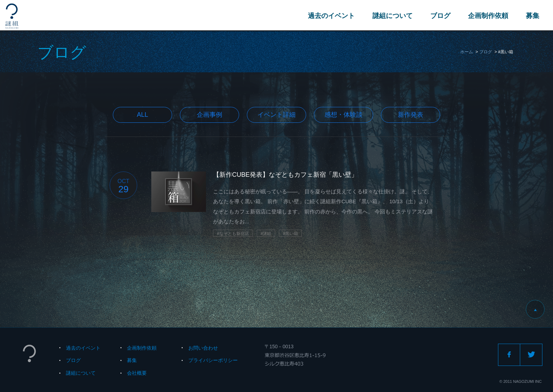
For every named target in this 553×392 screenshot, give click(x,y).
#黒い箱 (290, 234)
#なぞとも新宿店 (233, 234)
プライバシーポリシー (213, 360)
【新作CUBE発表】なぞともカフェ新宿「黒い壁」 (285, 175)
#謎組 (266, 234)
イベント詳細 (276, 115)
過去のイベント (331, 16)
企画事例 (209, 115)
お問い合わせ (203, 348)
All (142, 115)
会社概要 (137, 373)
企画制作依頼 (488, 16)
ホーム (467, 52)
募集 (532, 16)
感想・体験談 (344, 115)
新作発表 (411, 115)
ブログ (440, 16)
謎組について (392, 16)
